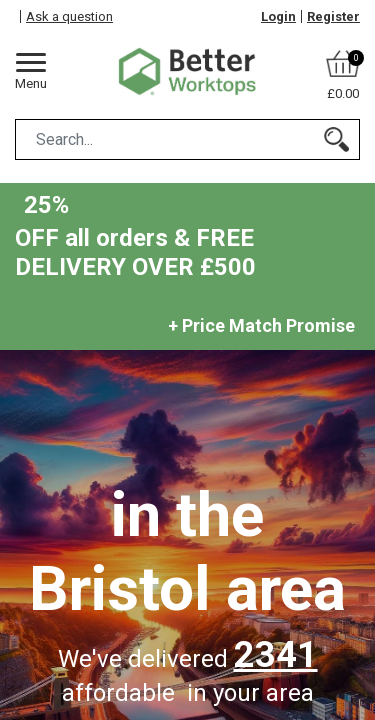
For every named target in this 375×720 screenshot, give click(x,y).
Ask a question (69, 16)
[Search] (336, 139)
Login (278, 16)
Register (333, 16)
